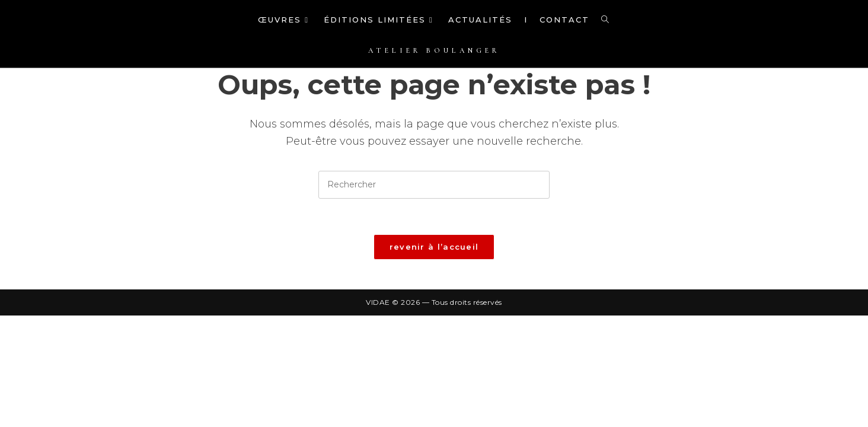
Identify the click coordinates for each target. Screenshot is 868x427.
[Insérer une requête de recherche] (434, 185)
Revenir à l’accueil (434, 247)
